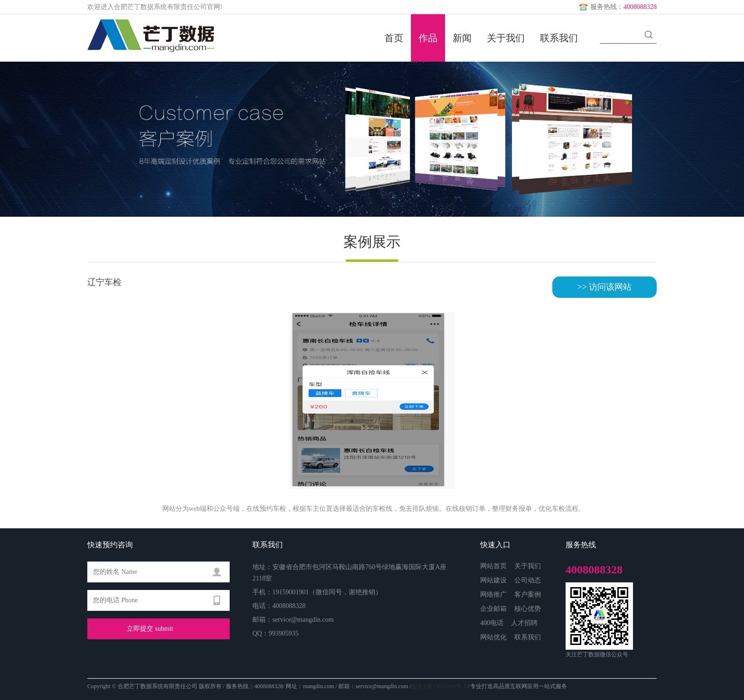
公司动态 (528, 580)
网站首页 (493, 566)
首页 (394, 38)
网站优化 (493, 637)
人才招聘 (524, 623)
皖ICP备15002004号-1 (439, 686)
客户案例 (528, 594)
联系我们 (559, 38)
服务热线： (617, 7)
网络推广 (493, 594)
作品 (428, 38)
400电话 (492, 623)
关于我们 (506, 38)
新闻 (462, 38)
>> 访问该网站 (605, 287)
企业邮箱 (493, 609)
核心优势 (528, 609)
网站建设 (493, 580)
